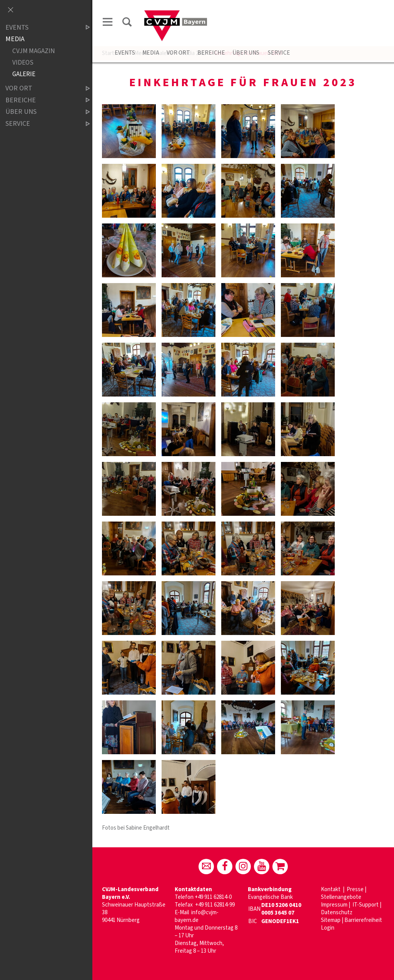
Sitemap (331, 920)
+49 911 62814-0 (213, 897)
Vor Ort (178, 53)
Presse (355, 889)
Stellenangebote (341, 897)
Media (151, 53)
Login (328, 928)
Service (278, 53)
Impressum (334, 905)
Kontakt (331, 889)
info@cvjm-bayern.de (197, 916)
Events (125, 53)
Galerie (24, 74)
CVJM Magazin (34, 51)
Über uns (246, 53)
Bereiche (211, 53)
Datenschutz (337, 912)
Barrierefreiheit (363, 920)
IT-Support (366, 905)
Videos (23, 62)
